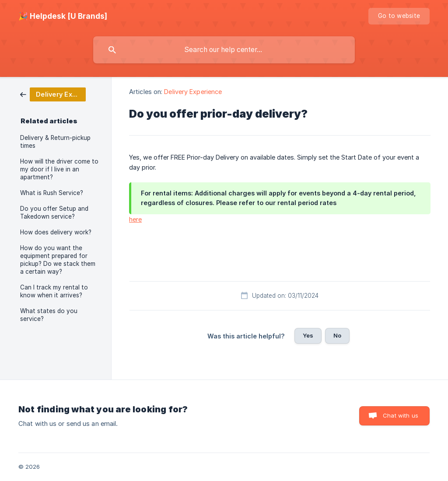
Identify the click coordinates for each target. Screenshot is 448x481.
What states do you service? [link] (49, 315)
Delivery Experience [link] (193, 92)
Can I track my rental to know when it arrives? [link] (54, 291)
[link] (53, 94)
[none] (63, 16)
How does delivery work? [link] (56, 232)
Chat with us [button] (401, 415)
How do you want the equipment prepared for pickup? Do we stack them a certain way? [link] (58, 260)
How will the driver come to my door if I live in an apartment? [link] (59, 169)
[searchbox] (224, 50)
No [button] (337, 335)
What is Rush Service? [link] (52, 193)
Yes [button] (308, 335)
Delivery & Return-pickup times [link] (55, 142)
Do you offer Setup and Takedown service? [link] (54, 213)
